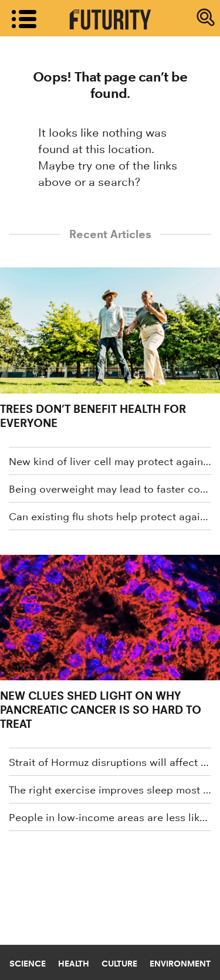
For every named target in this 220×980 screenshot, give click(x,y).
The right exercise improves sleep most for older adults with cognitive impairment (110, 790)
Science (28, 964)
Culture (119, 964)
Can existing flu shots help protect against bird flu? (110, 517)
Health (74, 964)
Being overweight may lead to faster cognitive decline (110, 489)
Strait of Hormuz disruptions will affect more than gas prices (110, 762)
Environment (180, 964)
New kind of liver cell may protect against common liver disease (110, 462)
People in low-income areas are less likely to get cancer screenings (110, 818)
